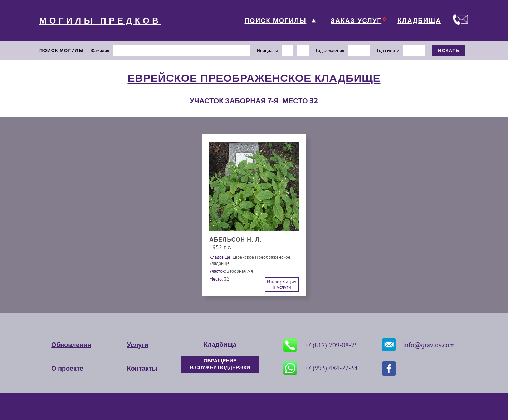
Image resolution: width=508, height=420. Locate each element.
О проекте (67, 369)
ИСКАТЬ (449, 51)
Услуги (138, 345)
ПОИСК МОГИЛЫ (275, 21)
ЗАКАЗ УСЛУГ (356, 21)
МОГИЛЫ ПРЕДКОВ (100, 21)
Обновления (71, 345)
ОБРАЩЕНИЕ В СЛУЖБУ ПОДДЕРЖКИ (220, 364)
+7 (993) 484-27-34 (320, 368)
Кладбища (220, 345)
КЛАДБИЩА (419, 21)
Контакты (142, 369)
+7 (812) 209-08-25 (321, 345)
